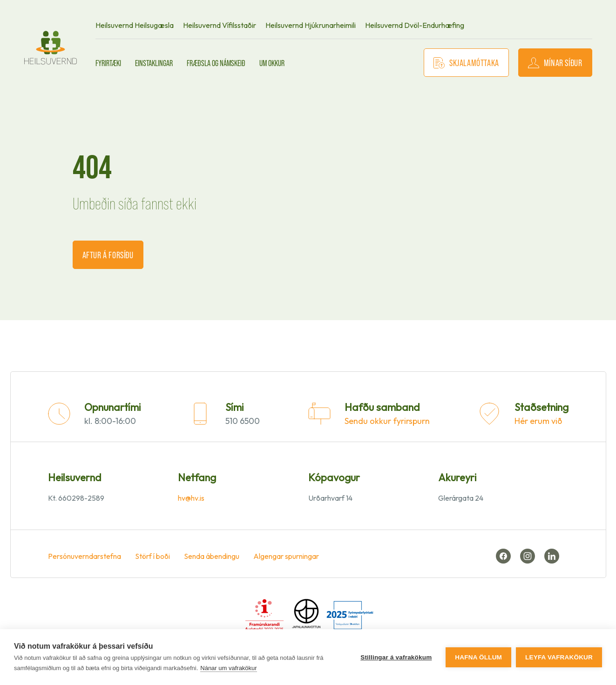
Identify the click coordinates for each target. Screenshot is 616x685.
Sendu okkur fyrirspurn (387, 421)
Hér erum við (538, 421)
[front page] (51, 48)
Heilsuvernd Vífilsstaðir (220, 25)
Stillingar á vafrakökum (396, 657)
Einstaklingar (154, 63)
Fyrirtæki (108, 63)
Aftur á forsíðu (108, 255)
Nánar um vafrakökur (228, 668)
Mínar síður (555, 63)
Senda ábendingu (212, 556)
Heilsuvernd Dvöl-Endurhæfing (415, 25)
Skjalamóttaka (466, 63)
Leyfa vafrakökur (559, 657)
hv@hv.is (191, 498)
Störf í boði (152, 556)
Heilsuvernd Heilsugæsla (135, 25)
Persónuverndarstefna (85, 556)
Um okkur (272, 63)
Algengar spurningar (286, 556)
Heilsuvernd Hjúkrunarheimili (311, 25)
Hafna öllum (478, 657)
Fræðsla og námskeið (216, 63)
